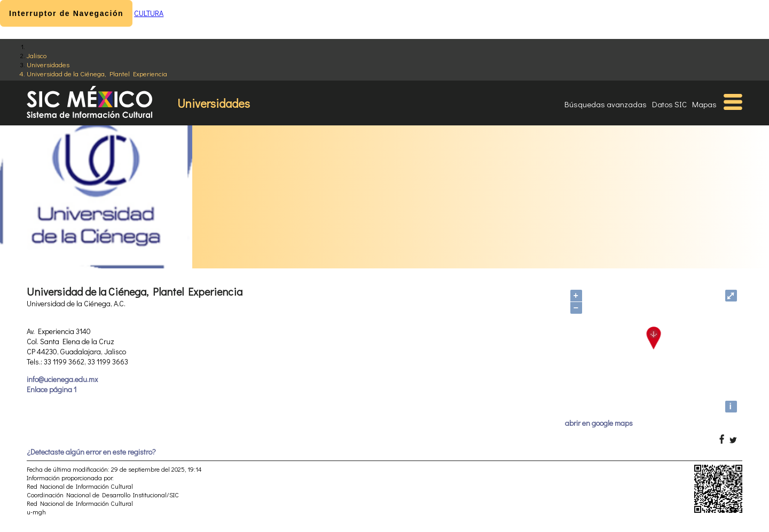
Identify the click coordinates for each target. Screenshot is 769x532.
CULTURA (149, 13)
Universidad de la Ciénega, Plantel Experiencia (97, 73)
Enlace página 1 (52, 389)
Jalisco (37, 55)
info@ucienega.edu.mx (62, 379)
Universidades (48, 64)
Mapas (704, 104)
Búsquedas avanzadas (606, 104)
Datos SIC (669, 104)
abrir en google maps (599, 423)
